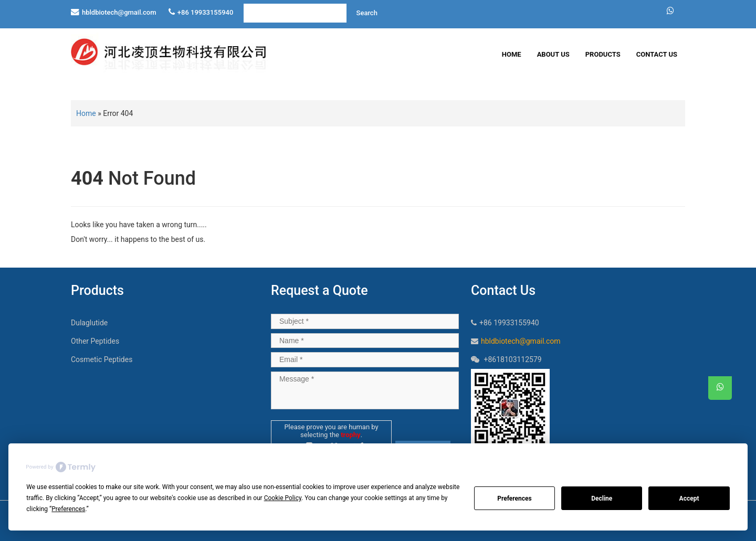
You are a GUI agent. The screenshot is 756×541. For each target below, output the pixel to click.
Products (603, 54)
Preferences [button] (68, 509)
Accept (689, 498)
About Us (553, 54)
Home (512, 54)
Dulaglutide (89, 323)
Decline (602, 498)
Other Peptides (95, 341)
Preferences (514, 498)
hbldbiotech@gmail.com (119, 12)
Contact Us (657, 54)
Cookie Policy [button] (283, 498)
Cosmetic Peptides (102, 359)
